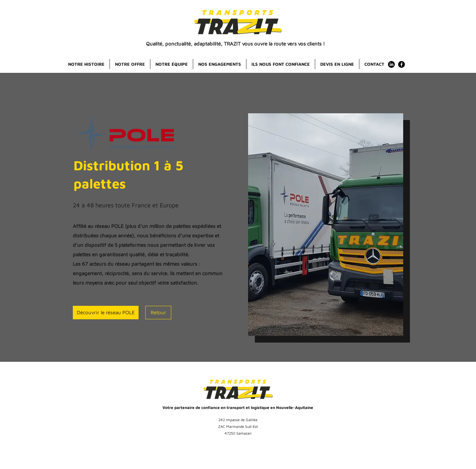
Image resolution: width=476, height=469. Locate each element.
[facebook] (401, 64)
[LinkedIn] (391, 64)
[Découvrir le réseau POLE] (106, 313)
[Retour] (158, 313)
